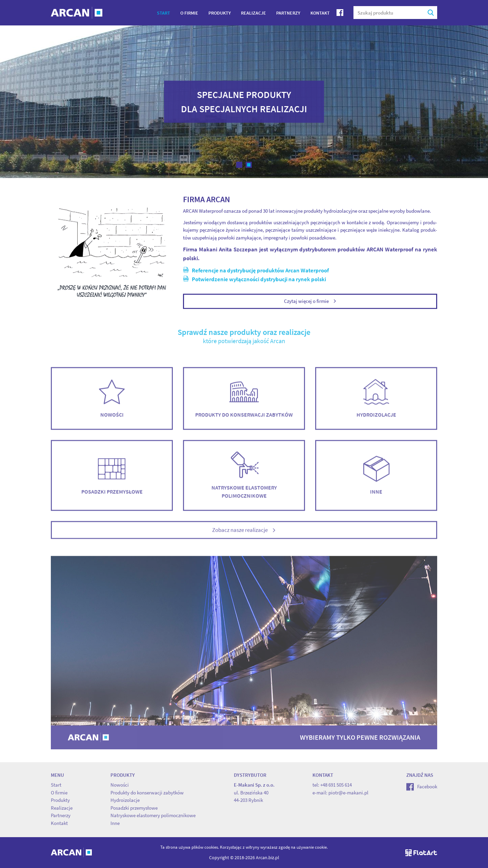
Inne (376, 480)
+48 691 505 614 (336, 785)
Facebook (422, 787)
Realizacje (253, 13)
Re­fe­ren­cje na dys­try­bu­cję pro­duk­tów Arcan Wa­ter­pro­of (256, 271)
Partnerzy (288, 13)
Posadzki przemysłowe (112, 480)
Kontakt (320, 13)
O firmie (189, 13)
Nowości (112, 403)
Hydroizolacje (376, 403)
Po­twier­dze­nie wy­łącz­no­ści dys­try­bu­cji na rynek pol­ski (255, 280)
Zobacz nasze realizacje (244, 535)
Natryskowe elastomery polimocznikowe (244, 480)
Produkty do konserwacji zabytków (244, 403)
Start (164, 13)
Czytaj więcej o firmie (310, 302)
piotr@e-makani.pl (348, 793)
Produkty (220, 13)
